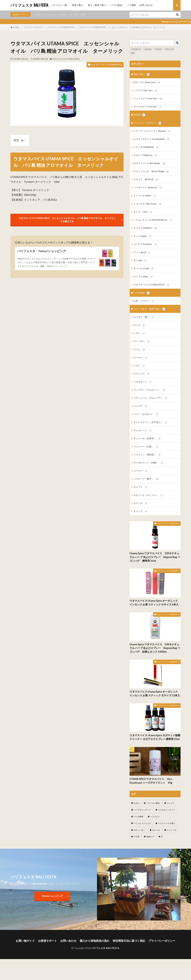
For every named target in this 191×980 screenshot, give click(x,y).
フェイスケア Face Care (148, 99)
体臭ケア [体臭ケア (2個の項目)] (150, 837)
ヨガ (83, 15)
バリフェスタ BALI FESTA (29, 5)
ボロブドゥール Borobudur (149, 163)
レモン (139, 333)
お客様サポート (47, 941)
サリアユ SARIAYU (145, 228)
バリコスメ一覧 (59, 5)
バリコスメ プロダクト (33, 27)
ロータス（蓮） (144, 317)
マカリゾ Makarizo (145, 155)
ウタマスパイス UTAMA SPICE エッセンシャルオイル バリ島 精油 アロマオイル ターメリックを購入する (67, 220)
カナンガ (140, 503)
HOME (16, 27)
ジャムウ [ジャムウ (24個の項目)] (171, 803)
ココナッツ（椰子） (146, 479)
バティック (73, 15)
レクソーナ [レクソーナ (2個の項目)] (172, 830)
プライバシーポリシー (162, 941)
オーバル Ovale (144, 269)
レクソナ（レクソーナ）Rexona (152, 131)
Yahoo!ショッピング (52, 896)
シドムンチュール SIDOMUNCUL (153, 220)
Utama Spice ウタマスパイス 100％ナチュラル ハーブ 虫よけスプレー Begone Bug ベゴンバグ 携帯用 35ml (155, 557)
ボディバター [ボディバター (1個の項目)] (139, 830)
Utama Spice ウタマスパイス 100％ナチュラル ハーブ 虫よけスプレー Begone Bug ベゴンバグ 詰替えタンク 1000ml (155, 648)
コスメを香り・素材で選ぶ (149, 309)
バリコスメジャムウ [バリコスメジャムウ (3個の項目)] (142, 823)
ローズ (139, 325)
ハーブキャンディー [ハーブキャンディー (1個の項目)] (142, 810)
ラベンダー (142, 341)
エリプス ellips (143, 277)
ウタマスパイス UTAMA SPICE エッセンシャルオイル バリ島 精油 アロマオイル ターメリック (123, 27)
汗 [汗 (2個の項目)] (162, 837)
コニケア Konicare (145, 244)
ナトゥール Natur (145, 196)
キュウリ (140, 487)
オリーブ (140, 511)
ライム (139, 350)
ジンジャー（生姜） (146, 447)
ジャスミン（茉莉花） (147, 455)
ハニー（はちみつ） (146, 414)
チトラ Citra (143, 212)
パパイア (140, 406)
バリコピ (62, 15)
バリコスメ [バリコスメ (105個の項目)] (155, 817)
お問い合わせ (146, 5)
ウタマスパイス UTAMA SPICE (61, 27)
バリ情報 (131, 5)
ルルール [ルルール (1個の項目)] (156, 830)
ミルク (139, 366)
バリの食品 (116, 5)
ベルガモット (143, 382)
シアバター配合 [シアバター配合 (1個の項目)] (153, 803)
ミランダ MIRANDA (146, 147)
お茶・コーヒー (144, 301)
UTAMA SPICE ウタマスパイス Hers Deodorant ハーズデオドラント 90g (152, 781)
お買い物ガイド (25, 941)
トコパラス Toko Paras (148, 204)
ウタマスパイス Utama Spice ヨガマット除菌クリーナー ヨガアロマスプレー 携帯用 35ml (155, 737)
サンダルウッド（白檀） (148, 463)
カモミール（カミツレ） (148, 495)
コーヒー (140, 471)
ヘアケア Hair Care (145, 91)
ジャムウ (51, 15)
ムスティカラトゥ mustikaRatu (152, 139)
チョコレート (143, 430)
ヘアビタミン (38, 15)
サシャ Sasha (143, 236)
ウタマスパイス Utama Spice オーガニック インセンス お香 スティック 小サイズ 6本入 (154, 603)
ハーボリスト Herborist (148, 188)
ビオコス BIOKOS (146, 180)
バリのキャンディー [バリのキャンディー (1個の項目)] (167, 810)
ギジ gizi (140, 260)
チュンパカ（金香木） (147, 439)
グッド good (142, 252)
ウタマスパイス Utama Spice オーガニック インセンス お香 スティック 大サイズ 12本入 (155, 694)
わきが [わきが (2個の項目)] (136, 803)
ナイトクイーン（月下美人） (151, 422)
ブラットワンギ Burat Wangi (151, 171)
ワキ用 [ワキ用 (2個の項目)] (136, 837)
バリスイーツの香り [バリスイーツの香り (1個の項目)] (167, 823)
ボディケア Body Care (147, 82)
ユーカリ (140, 358)
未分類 (139, 115)
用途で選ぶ (77, 5)
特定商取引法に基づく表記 (129, 941)
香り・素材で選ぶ (97, 5)
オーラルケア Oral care (148, 107)
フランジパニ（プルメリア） (151, 398)
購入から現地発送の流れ (95, 941)
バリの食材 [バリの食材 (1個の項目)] (138, 817)
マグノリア (142, 374)
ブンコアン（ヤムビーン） (149, 390)
